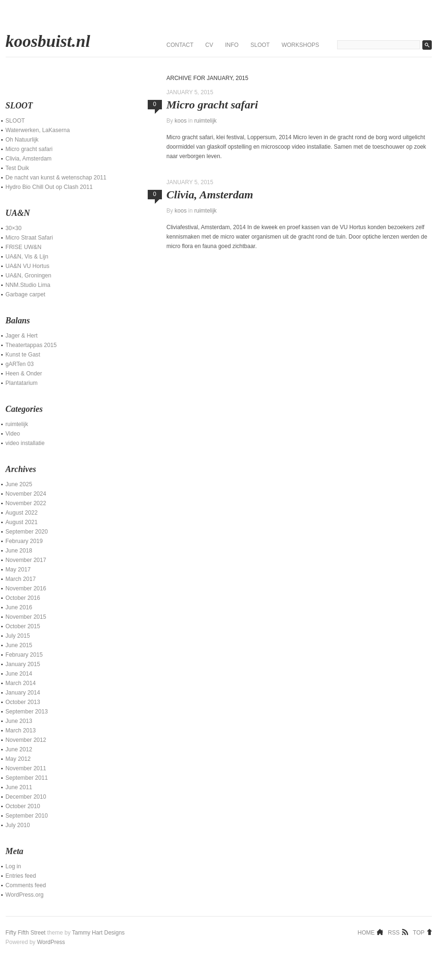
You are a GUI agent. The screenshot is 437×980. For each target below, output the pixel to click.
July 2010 (18, 825)
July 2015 (18, 636)
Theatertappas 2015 (31, 345)
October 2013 (23, 702)
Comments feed (26, 885)
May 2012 (18, 759)
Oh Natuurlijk (22, 140)
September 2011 (27, 778)
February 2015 (24, 655)
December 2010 (26, 797)
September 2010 (27, 816)
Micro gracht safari (212, 105)
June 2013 (19, 721)
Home (366, 932)
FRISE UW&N (24, 247)
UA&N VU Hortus (28, 266)
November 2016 (26, 588)
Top (419, 932)
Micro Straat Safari (29, 238)
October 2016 (23, 598)
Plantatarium (22, 383)
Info (232, 45)
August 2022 (22, 513)
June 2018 (19, 551)
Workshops (300, 45)
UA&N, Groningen (29, 276)
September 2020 (27, 532)
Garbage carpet (26, 294)
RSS (394, 932)
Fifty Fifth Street (26, 933)
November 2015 (26, 617)
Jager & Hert (22, 336)
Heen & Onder (24, 374)
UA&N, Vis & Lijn (27, 257)
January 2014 (23, 693)
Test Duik (18, 168)
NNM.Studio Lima (28, 285)
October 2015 (23, 626)
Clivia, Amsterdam (210, 195)
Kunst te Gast (23, 355)
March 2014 (21, 683)
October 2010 (23, 806)
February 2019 (24, 541)
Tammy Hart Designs (98, 933)
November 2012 (26, 740)
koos (181, 121)
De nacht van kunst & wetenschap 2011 (56, 178)
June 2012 (19, 749)
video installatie (25, 443)
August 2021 (22, 522)
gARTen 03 (20, 364)
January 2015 (23, 664)
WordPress (51, 942)
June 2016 (19, 607)
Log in (13, 866)
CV (210, 45)
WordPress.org (25, 895)
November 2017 (26, 560)
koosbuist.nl (48, 41)
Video (13, 434)
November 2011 (26, 768)
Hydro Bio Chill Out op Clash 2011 (49, 187)
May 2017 (18, 570)
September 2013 (27, 712)
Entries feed (21, 876)
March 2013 (21, 731)
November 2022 (26, 503)
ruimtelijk (205, 121)
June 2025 (19, 484)
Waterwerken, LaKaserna (38, 130)
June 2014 (19, 674)
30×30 (14, 228)
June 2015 (19, 645)
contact (180, 45)
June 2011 (19, 787)
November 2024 (26, 494)
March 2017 (21, 579)
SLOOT (260, 45)
